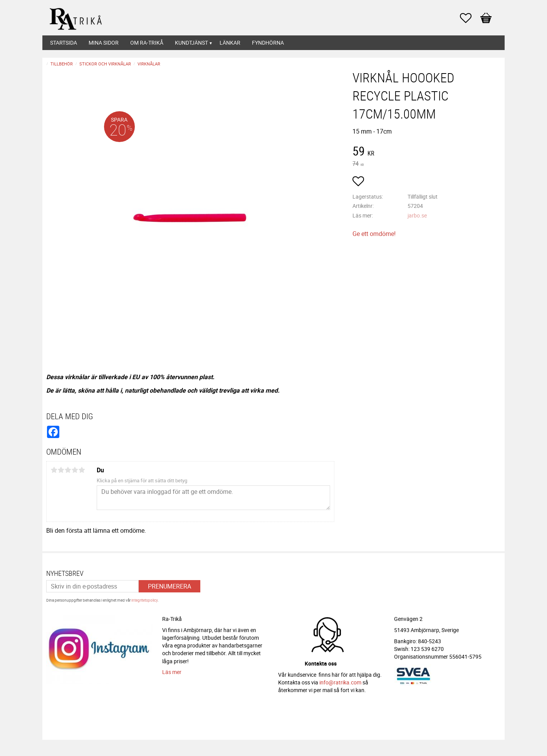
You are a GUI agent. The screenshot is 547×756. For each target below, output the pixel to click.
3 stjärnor (68, 470)
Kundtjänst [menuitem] (191, 43)
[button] (470, 18)
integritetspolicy (144, 600)
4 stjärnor (75, 470)
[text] (427, 152)
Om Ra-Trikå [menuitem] (147, 43)
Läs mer (172, 672)
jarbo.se (417, 215)
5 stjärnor (82, 470)
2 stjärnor (61, 470)
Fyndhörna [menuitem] (268, 43)
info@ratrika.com (340, 682)
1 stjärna (54, 470)
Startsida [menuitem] (64, 43)
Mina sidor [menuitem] (104, 43)
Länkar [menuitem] (230, 43)
